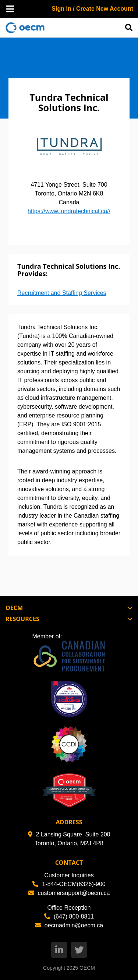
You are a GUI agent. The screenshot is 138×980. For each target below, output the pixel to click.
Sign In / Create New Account (92, 9)
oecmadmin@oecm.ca (69, 925)
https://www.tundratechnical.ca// (69, 211)
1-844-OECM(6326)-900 (69, 884)
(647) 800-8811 (69, 916)
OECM (87, 968)
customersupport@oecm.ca (69, 893)
